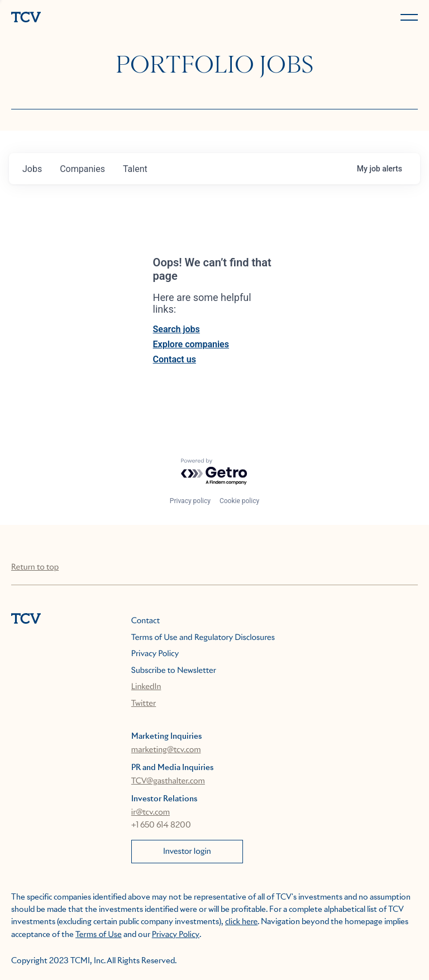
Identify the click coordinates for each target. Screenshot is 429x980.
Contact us (175, 359)
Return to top (35, 567)
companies (82, 169)
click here (241, 922)
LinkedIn (146, 687)
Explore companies (191, 344)
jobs (32, 169)
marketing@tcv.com (166, 750)
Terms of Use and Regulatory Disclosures (203, 638)
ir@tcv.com (151, 812)
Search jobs (177, 329)
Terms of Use (99, 935)
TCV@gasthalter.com (168, 781)
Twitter (144, 704)
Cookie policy (239, 501)
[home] (111, 18)
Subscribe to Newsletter (174, 671)
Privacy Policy (155, 654)
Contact (146, 621)
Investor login (187, 852)
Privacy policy (190, 501)
